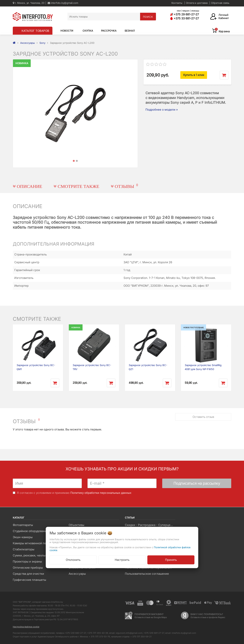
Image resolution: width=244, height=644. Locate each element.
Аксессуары (77, 574)
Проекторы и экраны (27, 561)
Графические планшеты (29, 580)
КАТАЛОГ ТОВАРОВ (35, 31)
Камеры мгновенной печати (33, 543)
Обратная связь (220, 3)
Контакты (177, 3)
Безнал (130, 31)
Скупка (88, 31)
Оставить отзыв (203, 416)
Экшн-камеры (23, 537)
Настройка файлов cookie (26, 627)
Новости (67, 31)
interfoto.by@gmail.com (63, 3)
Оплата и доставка (197, 3)
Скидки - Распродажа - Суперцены (150, 525)
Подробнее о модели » (162, 110)
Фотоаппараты (23, 525)
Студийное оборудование (31, 531)
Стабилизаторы (24, 549)
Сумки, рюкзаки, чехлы (29, 555)
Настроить (122, 560)
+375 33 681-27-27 (184, 18)
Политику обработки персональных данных (101, 493)
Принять (171, 560)
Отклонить (73, 560)
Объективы (76, 525)
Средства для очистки (28, 574)
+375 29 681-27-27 (184, 14)
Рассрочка (109, 31)
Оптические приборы (28, 568)
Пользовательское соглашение (147, 574)
